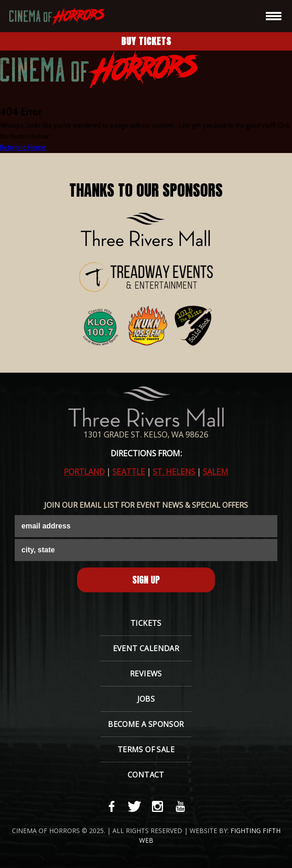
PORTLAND (84, 472)
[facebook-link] (112, 806)
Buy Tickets (146, 41)
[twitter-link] (135, 806)
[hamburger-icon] (274, 16)
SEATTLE (129, 472)
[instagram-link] (157, 806)
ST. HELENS (174, 472)
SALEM (216, 472)
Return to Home (23, 147)
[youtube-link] (180, 806)
